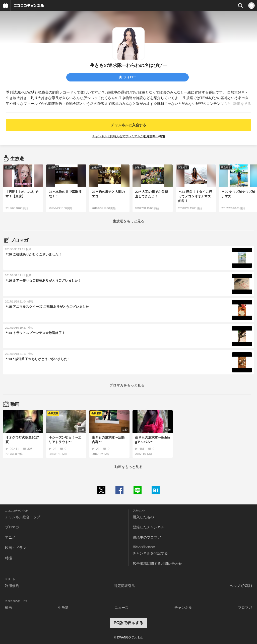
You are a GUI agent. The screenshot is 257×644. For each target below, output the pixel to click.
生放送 (63, 608)
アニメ (10, 537)
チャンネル (183, 608)
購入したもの (143, 517)
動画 (9, 608)
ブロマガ (12, 527)
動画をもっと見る (128, 467)
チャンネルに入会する (128, 125)
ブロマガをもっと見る (127, 385)
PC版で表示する (128, 623)
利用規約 (12, 586)
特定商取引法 (124, 586)
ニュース (121, 608)
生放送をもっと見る (128, 221)
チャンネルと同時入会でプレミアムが (129, 136)
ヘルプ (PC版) (241, 586)
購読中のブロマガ (147, 537)
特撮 (9, 558)
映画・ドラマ (16, 548)
